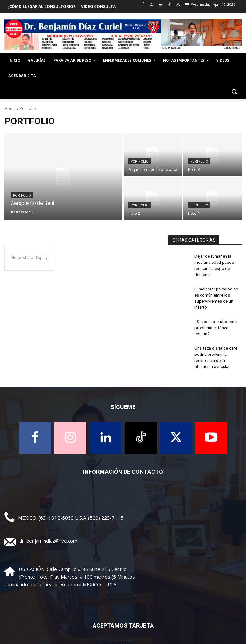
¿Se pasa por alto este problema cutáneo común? (214, 321)
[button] (234, 91)
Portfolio (22, 195)
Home (10, 109)
